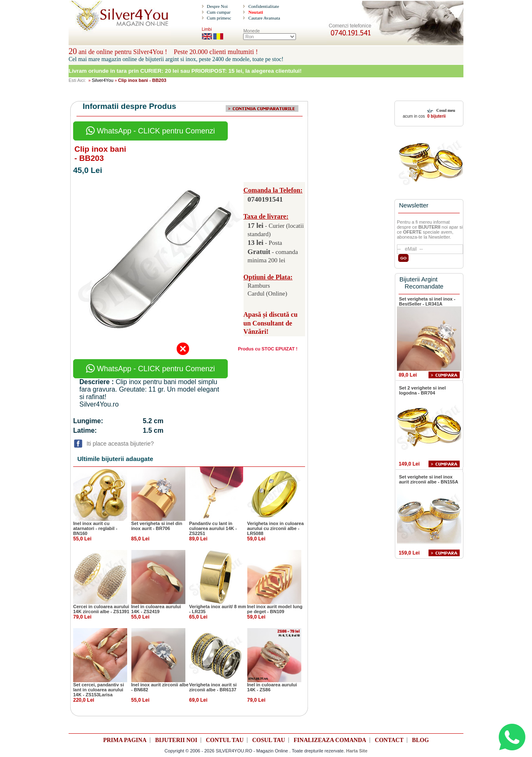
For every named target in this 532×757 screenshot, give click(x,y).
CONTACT (389, 740)
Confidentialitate (264, 6)
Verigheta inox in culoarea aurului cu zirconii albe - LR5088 (276, 528)
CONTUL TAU (225, 740)
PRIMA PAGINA (125, 740)
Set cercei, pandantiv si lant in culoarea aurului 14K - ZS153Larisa (99, 690)
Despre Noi (217, 6)
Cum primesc (219, 18)
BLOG (420, 740)
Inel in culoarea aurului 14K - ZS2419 (156, 609)
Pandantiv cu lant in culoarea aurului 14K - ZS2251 (213, 528)
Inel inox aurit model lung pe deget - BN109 (275, 609)
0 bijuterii (436, 116)
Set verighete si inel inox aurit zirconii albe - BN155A (429, 479)
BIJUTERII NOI (176, 740)
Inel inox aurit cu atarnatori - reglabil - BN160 (95, 528)
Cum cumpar (218, 12)
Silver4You (103, 80)
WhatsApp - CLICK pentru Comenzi (150, 131)
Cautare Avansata (264, 18)
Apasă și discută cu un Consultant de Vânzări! (271, 323)
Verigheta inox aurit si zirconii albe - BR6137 (213, 687)
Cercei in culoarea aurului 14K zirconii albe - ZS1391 (101, 609)
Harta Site (357, 751)
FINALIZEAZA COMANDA (330, 740)
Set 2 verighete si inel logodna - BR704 (422, 390)
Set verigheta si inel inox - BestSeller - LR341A (427, 301)
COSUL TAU (269, 740)
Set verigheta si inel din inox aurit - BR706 (157, 526)
